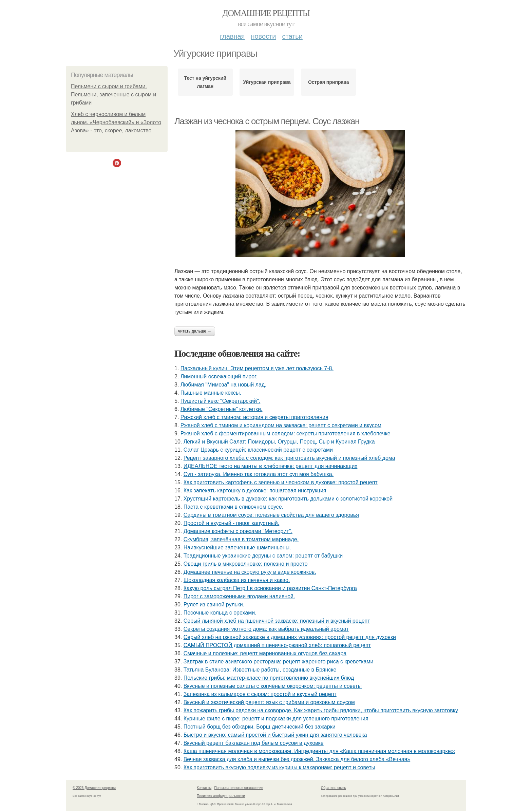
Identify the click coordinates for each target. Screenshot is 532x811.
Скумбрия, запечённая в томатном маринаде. (241, 539)
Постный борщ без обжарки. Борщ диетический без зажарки (260, 727)
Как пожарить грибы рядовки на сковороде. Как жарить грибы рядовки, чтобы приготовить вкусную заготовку (321, 710)
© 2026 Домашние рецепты (94, 788)
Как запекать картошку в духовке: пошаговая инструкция (255, 491)
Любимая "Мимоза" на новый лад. (223, 385)
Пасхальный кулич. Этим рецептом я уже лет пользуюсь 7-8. (257, 368)
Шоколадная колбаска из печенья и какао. (237, 580)
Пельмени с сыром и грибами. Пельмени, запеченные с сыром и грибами (113, 95)
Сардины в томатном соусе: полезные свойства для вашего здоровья (271, 515)
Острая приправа (329, 82)
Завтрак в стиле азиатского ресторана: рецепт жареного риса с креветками (279, 662)
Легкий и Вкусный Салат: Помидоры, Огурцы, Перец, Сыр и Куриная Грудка (279, 442)
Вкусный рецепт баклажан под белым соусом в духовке (254, 743)
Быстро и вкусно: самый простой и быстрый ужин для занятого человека (275, 735)
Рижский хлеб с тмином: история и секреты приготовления (254, 417)
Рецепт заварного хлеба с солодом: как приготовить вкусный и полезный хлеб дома (289, 458)
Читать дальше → (195, 331)
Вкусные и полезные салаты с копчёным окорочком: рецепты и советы (273, 686)
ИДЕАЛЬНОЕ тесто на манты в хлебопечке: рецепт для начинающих (271, 466)
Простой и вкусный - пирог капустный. (232, 523)
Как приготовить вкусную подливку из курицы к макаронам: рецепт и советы (279, 767)
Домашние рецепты (266, 13)
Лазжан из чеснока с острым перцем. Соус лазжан (267, 121)
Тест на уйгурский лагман (205, 82)
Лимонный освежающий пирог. (219, 376)
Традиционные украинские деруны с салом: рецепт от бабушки (263, 556)
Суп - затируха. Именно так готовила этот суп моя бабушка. (259, 474)
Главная (232, 36)
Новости (263, 36)
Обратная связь (334, 788)
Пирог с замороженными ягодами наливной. (239, 596)
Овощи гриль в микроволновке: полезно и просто (246, 564)
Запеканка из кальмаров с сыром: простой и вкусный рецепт (260, 694)
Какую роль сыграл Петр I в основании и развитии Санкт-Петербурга (270, 588)
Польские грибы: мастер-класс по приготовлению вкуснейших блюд (269, 678)
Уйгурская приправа (267, 82)
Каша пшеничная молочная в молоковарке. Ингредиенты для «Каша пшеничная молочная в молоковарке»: (319, 751)
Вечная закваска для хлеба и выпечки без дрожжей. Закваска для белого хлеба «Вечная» (297, 759)
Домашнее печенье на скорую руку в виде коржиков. (250, 572)
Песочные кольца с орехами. (220, 613)
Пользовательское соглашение (239, 788)
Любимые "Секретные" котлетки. (222, 409)
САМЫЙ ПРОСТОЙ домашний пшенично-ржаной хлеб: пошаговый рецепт (277, 645)
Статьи (292, 36)
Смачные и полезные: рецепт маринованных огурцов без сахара (265, 653)
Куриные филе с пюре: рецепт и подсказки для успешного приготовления (276, 719)
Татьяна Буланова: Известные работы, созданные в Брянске (260, 670)
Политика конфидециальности (221, 796)
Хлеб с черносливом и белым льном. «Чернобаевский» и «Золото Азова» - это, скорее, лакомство (116, 122)
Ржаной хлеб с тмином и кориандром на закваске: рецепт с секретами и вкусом (281, 425)
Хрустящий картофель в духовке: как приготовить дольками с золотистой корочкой (288, 499)
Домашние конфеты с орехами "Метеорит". (238, 531)
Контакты (204, 788)
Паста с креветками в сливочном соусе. (233, 507)
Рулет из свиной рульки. (214, 605)
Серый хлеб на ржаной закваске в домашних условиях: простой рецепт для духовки (290, 637)
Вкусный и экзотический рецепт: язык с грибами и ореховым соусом (269, 702)
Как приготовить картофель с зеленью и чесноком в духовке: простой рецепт (281, 482)
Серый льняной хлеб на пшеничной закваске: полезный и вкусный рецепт (277, 621)
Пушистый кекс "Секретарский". (221, 401)
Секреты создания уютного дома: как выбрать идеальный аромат (266, 629)
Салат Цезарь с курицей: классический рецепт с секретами (258, 450)
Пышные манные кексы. (211, 393)
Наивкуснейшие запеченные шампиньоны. (237, 548)
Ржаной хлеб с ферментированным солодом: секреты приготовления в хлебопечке (286, 433)
